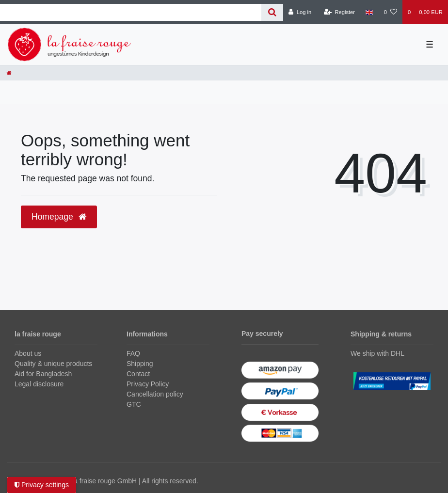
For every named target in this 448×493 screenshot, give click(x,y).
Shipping (140, 364)
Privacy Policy (148, 384)
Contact (138, 374)
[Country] (369, 12)
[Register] (340, 12)
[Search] (272, 12)
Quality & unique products (53, 364)
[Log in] (300, 12)
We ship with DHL (377, 353)
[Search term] (131, 12)
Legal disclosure (39, 384)
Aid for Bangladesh (43, 374)
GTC (134, 404)
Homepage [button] (59, 217)
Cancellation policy (155, 394)
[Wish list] (391, 12)
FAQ (133, 353)
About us (28, 353)
